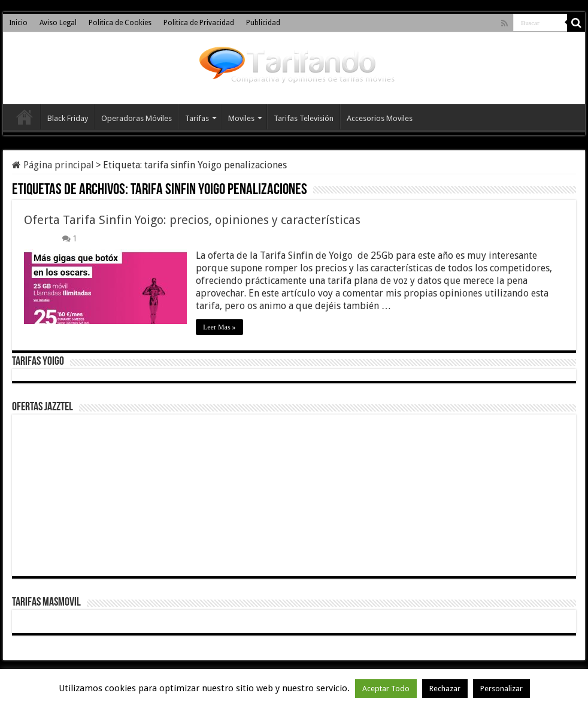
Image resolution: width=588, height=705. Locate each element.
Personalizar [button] (501, 689)
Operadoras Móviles (137, 118)
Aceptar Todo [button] (386, 689)
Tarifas (197, 118)
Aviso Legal (58, 23)
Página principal (53, 165)
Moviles (241, 118)
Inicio (18, 23)
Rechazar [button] (445, 689)
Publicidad (263, 23)
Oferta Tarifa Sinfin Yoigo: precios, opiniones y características (192, 220)
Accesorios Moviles (380, 118)
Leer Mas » (219, 327)
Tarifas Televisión (304, 118)
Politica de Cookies (120, 23)
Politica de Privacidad (199, 23)
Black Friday (68, 118)
